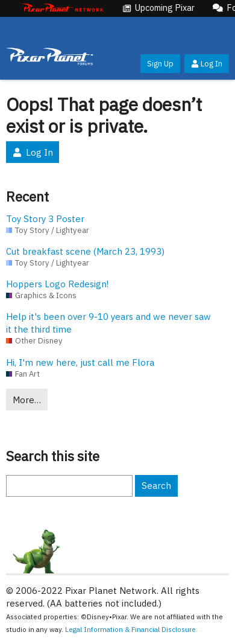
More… (27, 400)
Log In (207, 64)
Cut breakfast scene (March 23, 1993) (85, 251)
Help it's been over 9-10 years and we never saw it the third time (108, 323)
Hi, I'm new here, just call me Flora (80, 362)
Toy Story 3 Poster (45, 219)
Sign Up (160, 64)
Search (156, 486)
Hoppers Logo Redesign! (57, 284)
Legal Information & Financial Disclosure (130, 629)
